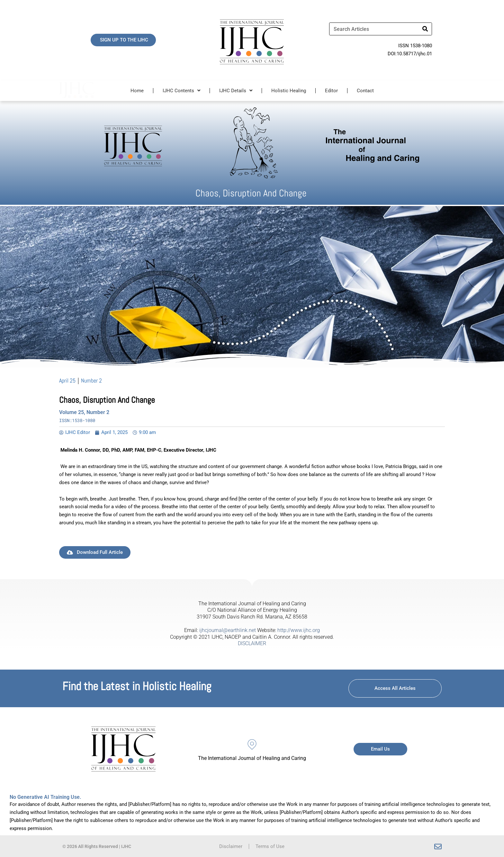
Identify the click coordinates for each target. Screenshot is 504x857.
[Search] (425, 29)
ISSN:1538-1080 (77, 420)
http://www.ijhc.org (299, 630)
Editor (331, 91)
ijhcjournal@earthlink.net (228, 630)
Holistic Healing (289, 91)
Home (137, 91)
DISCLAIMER (252, 643)
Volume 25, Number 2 (84, 412)
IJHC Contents (181, 90)
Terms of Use (270, 846)
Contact (365, 91)
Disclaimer (231, 846)
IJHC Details (236, 90)
